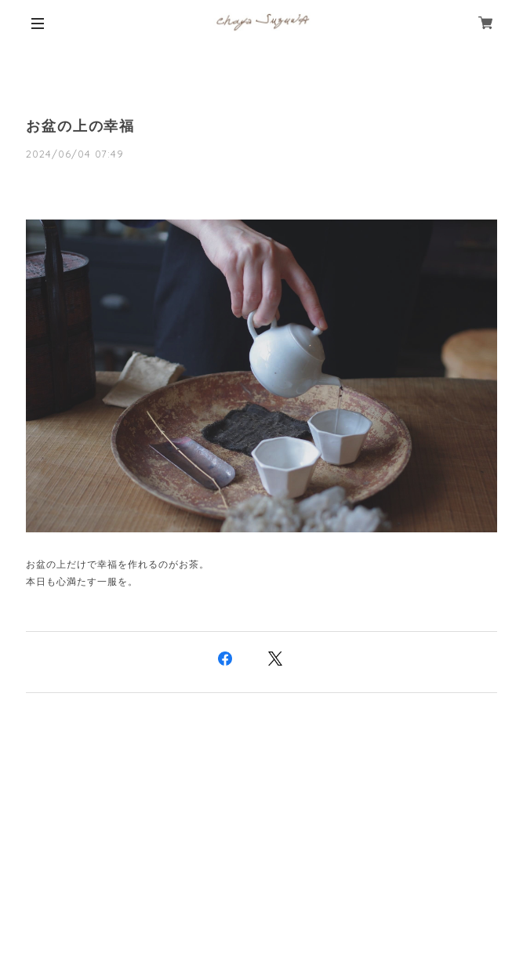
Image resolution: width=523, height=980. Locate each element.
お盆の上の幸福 (80, 126)
